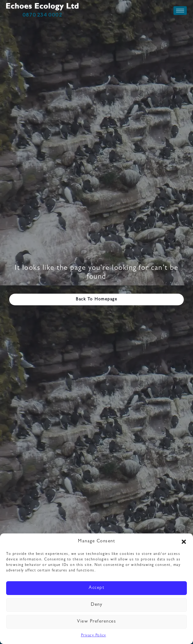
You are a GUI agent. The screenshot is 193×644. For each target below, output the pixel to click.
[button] (184, 542)
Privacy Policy (94, 636)
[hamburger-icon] (180, 11)
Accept (96, 588)
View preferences (96, 622)
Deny (96, 605)
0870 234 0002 (42, 15)
